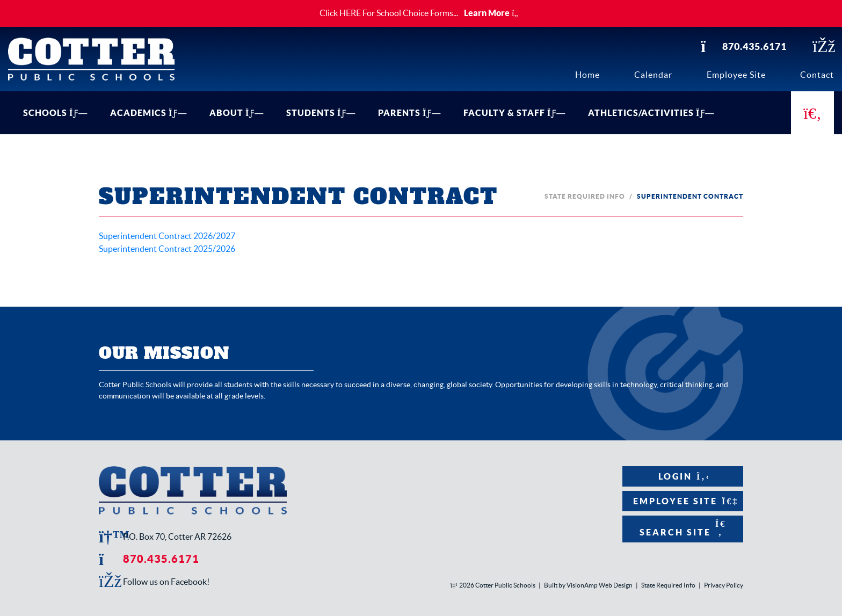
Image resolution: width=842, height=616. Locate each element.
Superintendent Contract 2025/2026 (167, 249)
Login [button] (683, 476)
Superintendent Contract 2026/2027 (167, 236)
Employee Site (736, 75)
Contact (817, 75)
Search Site (683, 528)
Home (587, 75)
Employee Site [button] (683, 501)
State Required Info (585, 196)
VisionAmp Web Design (600, 585)
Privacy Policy (724, 585)
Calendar (653, 75)
